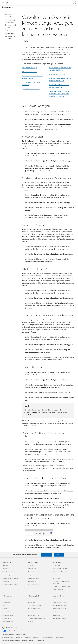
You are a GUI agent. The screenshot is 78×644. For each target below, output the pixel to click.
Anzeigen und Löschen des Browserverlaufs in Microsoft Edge (11, 25)
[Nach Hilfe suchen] (7, 3)
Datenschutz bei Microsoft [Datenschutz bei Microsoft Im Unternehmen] (59, 609)
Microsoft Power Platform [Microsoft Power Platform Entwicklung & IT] (34, 615)
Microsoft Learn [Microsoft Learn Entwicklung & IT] (31, 602)
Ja (46, 555)
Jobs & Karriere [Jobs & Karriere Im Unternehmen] (57, 599)
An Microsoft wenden (8, 637)
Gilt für (26, 41)
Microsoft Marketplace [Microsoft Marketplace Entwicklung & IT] (33, 612)
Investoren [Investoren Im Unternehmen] (55, 612)
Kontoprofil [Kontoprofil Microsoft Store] (30, 565)
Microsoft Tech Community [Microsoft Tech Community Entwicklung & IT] (34, 609)
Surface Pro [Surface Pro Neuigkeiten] (5, 565)
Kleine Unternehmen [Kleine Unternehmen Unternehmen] (8, 622)
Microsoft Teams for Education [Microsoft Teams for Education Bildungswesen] (60, 572)
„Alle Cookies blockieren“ (31, 89)
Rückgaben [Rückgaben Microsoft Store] (30, 575)
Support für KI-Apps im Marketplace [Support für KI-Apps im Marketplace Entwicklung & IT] (36, 605)
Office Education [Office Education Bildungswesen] (57, 578)
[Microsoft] (39, 2)
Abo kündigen (19, 637)
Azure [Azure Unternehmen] (4, 605)
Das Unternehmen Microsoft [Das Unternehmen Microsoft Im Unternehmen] (60, 602)
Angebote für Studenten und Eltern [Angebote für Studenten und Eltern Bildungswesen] (61, 586)
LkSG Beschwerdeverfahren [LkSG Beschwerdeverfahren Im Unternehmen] (59, 618)
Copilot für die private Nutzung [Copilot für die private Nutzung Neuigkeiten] (10, 578)
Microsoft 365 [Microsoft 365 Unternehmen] (6, 612)
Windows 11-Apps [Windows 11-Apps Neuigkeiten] (7, 588)
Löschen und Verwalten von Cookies (10, 36)
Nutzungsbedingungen (48, 637)
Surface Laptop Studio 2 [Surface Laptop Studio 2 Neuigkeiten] (8, 572)
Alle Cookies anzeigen (30, 68)
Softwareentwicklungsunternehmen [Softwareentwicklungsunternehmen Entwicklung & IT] (36, 618)
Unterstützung (6, 7)
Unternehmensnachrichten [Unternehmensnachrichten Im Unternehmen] (59, 605)
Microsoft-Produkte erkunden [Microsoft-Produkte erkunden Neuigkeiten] (10, 585)
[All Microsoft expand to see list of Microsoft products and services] (3, 3)
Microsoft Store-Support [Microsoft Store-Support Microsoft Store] (34, 572)
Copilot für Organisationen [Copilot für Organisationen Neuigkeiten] (9, 575)
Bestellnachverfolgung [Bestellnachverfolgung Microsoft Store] (33, 578)
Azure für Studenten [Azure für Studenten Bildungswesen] (58, 590)
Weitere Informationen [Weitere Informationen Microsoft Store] (33, 585)
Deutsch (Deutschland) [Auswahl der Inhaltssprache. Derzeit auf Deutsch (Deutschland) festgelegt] (11, 627)
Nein (59, 555)
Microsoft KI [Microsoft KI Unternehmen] (5, 599)
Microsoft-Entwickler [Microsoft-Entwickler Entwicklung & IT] (33, 599)
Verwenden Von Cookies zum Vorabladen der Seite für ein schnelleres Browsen (60, 94)
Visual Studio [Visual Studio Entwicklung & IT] (31, 622)
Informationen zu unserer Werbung (11, 640)
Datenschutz (36, 637)
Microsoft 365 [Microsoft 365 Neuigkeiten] (6, 581)
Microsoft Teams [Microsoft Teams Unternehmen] (7, 618)
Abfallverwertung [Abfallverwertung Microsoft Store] (32, 581)
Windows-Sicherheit (7, 15)
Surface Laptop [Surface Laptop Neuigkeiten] (6, 568)
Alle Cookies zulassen (29, 72)
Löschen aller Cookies (57, 74)
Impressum (28, 637)
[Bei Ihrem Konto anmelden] (75, 3)
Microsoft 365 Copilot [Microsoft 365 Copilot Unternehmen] (8, 615)
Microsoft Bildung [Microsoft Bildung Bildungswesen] (57, 565)
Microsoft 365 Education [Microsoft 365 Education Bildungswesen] (59, 575)
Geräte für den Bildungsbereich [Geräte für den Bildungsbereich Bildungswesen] (60, 568)
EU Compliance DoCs (28, 640)
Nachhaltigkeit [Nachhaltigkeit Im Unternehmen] (56, 615)
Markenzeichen (60, 637)
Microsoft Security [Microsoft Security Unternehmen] (7, 602)
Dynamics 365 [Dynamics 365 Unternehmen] (6, 609)
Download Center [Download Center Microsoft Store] (32, 568)
